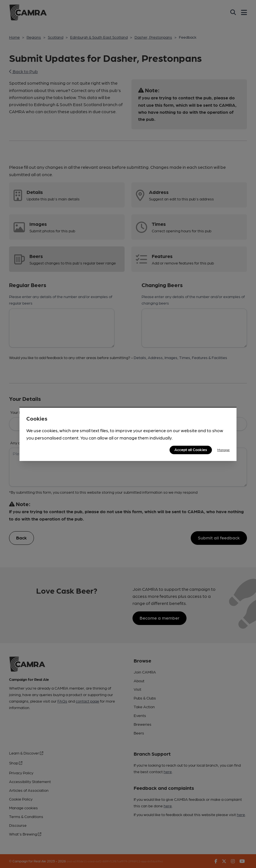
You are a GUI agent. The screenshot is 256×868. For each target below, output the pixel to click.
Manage (224, 450)
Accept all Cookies (191, 449)
